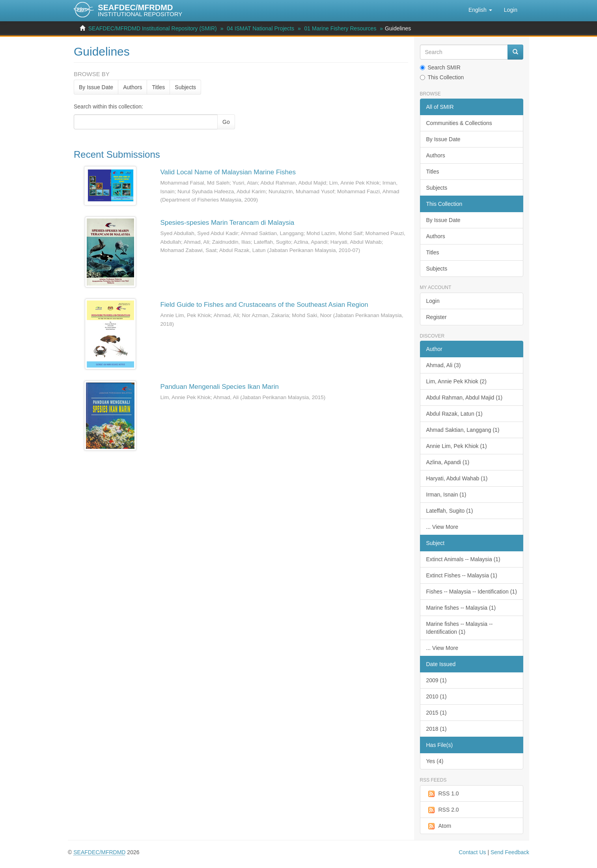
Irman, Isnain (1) (446, 495)
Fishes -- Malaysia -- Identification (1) (472, 592)
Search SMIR (440, 67)
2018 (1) (437, 729)
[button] (480, 10)
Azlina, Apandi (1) (448, 462)
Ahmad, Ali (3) (444, 365)
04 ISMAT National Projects (260, 28)
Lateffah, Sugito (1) (450, 511)
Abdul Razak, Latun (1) (454, 414)
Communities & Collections (459, 123)
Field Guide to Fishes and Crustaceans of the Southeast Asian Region (264, 305)
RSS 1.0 (443, 794)
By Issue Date (96, 87)
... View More (442, 527)
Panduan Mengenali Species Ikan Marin (219, 387)
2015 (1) (437, 713)
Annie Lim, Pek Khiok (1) (457, 446)
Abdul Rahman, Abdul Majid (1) (465, 398)
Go (226, 122)
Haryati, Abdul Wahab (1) (457, 478)
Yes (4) (435, 761)
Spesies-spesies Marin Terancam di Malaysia (227, 223)
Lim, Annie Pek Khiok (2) (456, 381)
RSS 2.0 (443, 810)
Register (437, 317)
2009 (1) (437, 680)
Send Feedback (510, 852)
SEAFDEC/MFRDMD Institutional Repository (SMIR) (153, 28)
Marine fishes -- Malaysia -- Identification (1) (460, 628)
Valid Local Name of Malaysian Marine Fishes (228, 172)
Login (433, 301)
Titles (158, 87)
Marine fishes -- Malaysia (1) (461, 608)
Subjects (185, 87)
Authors (132, 87)
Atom (439, 826)
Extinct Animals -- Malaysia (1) (463, 559)
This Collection (442, 77)
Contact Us (472, 852)
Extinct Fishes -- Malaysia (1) (462, 575)
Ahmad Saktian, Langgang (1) (463, 430)
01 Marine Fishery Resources (340, 28)
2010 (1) (437, 696)
